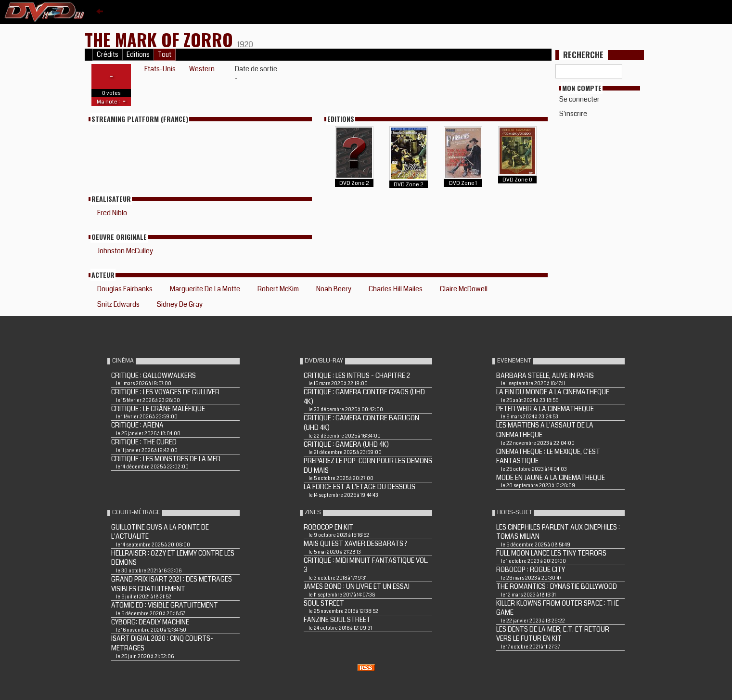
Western (202, 69)
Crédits (108, 55)
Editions (138, 55)
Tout (165, 55)
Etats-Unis (160, 69)
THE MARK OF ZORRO (161, 39)
